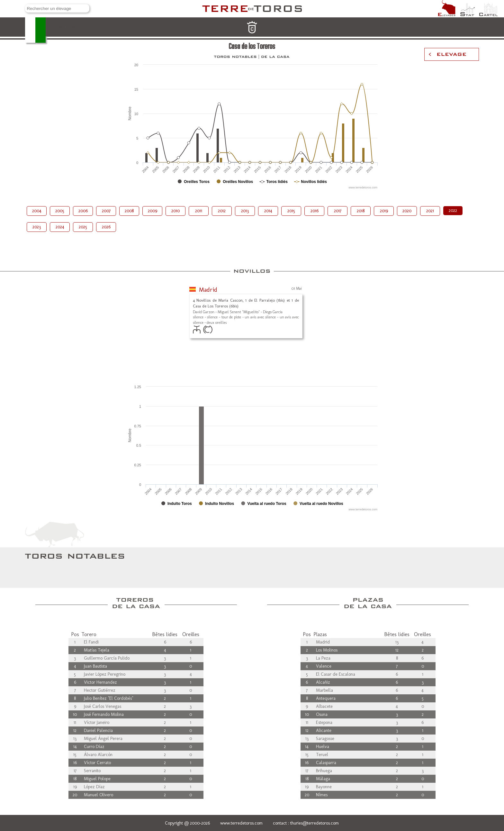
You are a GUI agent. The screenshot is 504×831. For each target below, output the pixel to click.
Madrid (208, 290)
